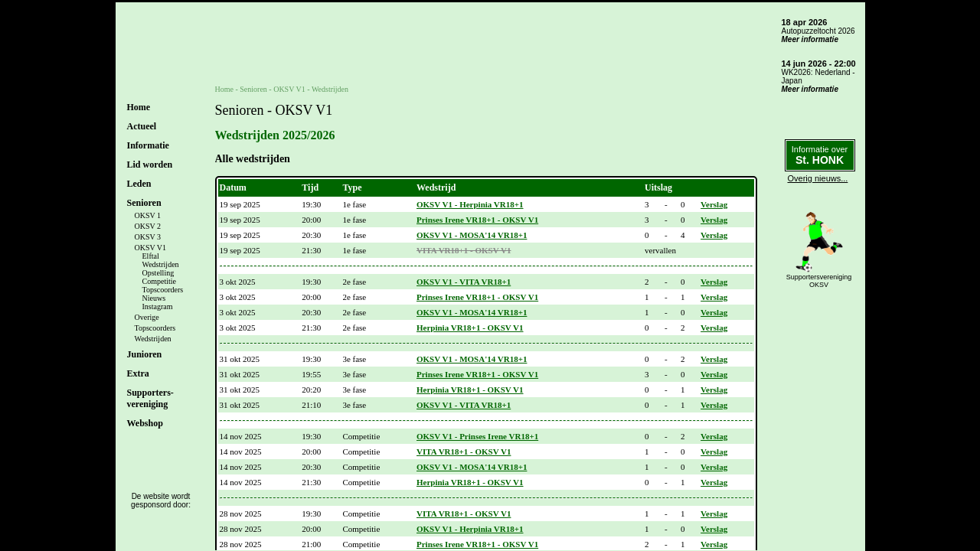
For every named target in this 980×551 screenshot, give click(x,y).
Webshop (145, 423)
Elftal (151, 256)
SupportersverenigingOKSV (819, 281)
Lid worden (150, 165)
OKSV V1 (151, 248)
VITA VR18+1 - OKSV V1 (464, 250)
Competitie (159, 281)
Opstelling (158, 273)
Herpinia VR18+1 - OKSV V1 (470, 328)
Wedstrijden (161, 264)
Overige (147, 317)
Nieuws (154, 298)
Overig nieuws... (818, 178)
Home (139, 107)
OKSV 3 (148, 237)
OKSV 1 (148, 215)
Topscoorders (163, 290)
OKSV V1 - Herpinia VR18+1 (470, 204)
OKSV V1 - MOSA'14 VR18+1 (472, 235)
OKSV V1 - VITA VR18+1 (464, 282)
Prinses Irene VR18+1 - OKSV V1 (477, 220)
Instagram (158, 306)
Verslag (714, 204)
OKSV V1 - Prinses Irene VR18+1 (477, 436)
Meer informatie (810, 39)
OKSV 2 (148, 226)
